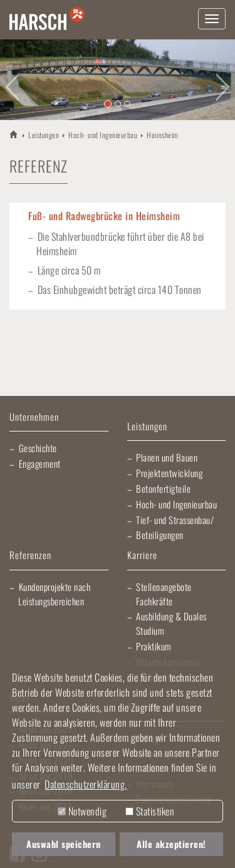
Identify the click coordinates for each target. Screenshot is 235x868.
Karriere (142, 556)
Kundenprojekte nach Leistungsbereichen (54, 594)
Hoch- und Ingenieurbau (103, 135)
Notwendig (82, 811)
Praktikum (154, 646)
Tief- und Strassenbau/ (175, 520)
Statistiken (150, 811)
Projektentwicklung (169, 473)
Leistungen (44, 135)
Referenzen (30, 556)
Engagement (40, 463)
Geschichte (38, 448)
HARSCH (14, 134)
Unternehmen (34, 417)
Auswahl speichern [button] (64, 844)
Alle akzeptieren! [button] (171, 844)
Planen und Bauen (167, 457)
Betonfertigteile (163, 488)
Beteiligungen (160, 535)
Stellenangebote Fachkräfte (164, 594)
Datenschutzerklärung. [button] (86, 784)
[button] (12, 80)
